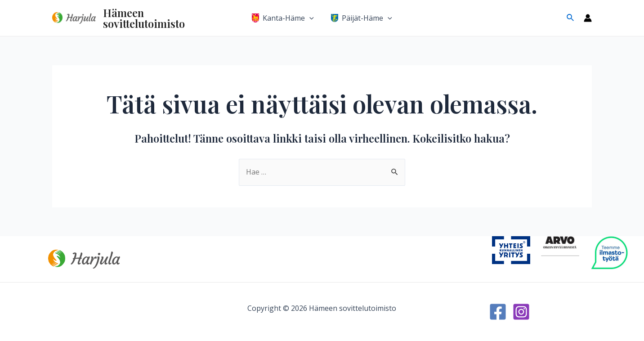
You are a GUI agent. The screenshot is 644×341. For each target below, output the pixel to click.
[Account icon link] (588, 18)
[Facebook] (498, 312)
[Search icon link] (571, 18)
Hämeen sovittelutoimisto (144, 18)
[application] (311, 18)
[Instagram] (521, 312)
